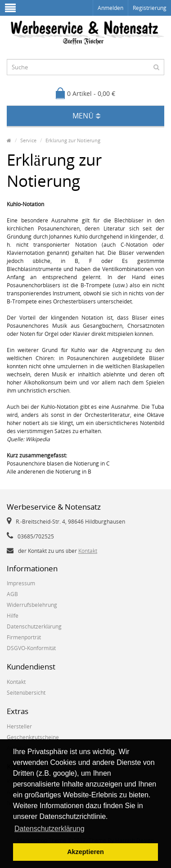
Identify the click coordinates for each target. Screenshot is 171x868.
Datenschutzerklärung (34, 626)
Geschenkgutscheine (33, 737)
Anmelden (110, 8)
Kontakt (88, 551)
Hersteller (19, 726)
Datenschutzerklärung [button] (49, 829)
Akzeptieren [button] (85, 852)
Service (28, 140)
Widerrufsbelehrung (32, 605)
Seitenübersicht (26, 693)
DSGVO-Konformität (31, 648)
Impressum (21, 583)
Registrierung (150, 8)
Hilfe (13, 616)
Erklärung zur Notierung (73, 140)
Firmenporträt (24, 637)
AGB (12, 594)
